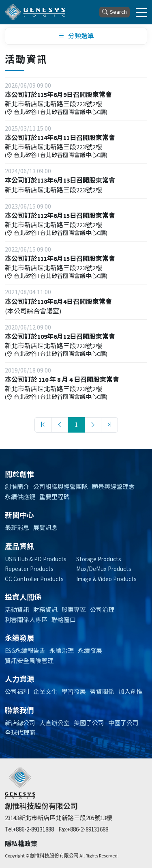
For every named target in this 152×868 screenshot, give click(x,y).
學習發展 (74, 692)
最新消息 (17, 528)
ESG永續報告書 (25, 651)
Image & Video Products (106, 579)
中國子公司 (123, 723)
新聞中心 (19, 516)
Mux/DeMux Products (104, 569)
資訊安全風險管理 (29, 661)
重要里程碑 (55, 497)
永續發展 (19, 639)
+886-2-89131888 (33, 830)
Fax (63, 830)
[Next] (93, 425)
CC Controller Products (34, 579)
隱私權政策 (21, 844)
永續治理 (62, 651)
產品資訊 (19, 547)
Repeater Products (29, 569)
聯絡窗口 (64, 620)
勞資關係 (102, 692)
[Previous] (60, 425)
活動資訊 (17, 610)
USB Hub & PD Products (36, 559)
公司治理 (102, 610)
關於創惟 (19, 475)
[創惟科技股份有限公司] (35, 12)
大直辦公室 (55, 723)
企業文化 (45, 692)
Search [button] (115, 13)
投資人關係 (23, 598)
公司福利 (17, 692)
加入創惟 (131, 692)
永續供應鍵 (20, 497)
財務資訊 (45, 610)
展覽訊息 (45, 528)
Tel (9, 830)
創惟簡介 (17, 487)
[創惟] (20, 783)
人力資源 (19, 680)
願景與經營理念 (113, 487)
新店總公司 (20, 723)
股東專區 (74, 610)
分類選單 (76, 36)
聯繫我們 (19, 711)
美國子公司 (89, 723)
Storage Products (99, 559)
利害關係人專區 (26, 620)
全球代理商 (20, 733)
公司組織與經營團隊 (61, 487)
